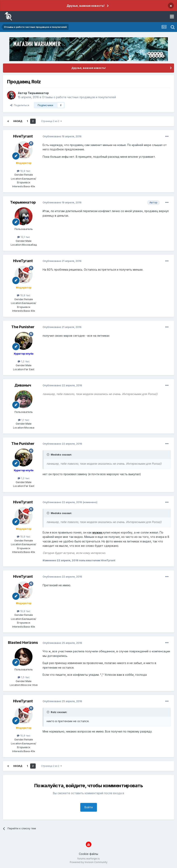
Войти (89, 807)
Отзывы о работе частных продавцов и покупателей (79, 97)
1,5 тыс (24, 677)
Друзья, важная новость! (86, 6)
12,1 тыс (24, 237)
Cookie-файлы (88, 854)
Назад (18, 121)
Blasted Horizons (23, 643)
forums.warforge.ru (88, 859)
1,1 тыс (24, 420)
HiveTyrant (23, 136)
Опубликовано (62, 136)
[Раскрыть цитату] (48, 455)
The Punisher (23, 327)
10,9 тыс (24, 171)
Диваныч (23, 385)
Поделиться (20, 105)
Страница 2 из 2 (51, 121)
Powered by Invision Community (89, 862)
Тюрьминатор (38, 93)
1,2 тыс (24, 361)
